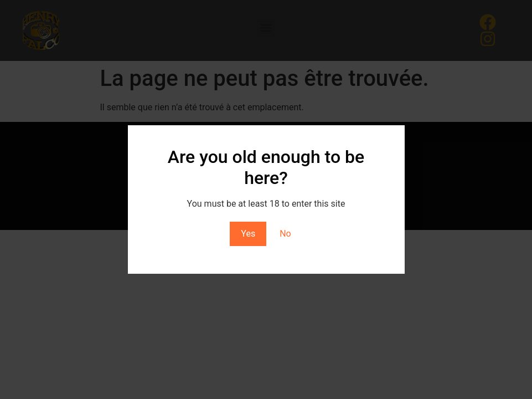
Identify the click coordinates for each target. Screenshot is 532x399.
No (285, 234)
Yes (248, 234)
